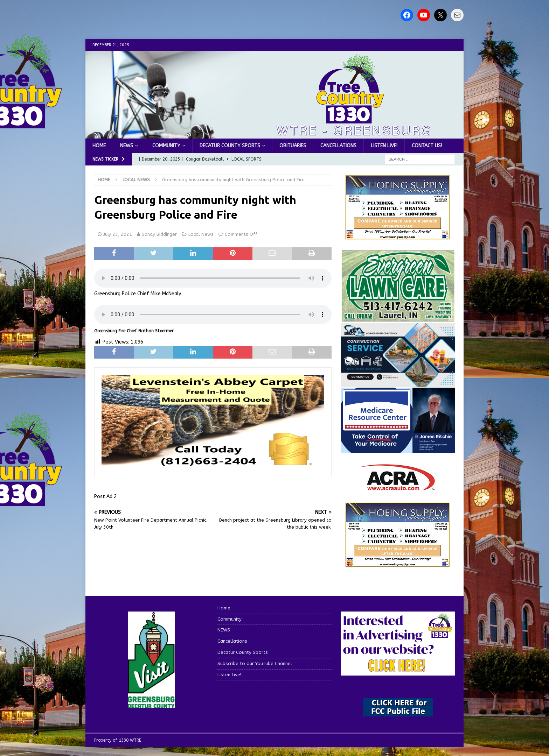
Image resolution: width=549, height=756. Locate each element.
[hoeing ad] (398, 236)
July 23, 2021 (118, 234)
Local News (201, 234)
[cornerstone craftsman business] (398, 383)
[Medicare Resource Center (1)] (398, 448)
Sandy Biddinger (159, 234)
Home (99, 146)
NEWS (127, 146)
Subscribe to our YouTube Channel (255, 663)
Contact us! (427, 146)
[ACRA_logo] (398, 487)
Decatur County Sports (230, 146)
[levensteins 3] (213, 466)
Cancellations (338, 146)
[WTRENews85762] (398, 563)
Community (166, 146)
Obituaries (293, 146)
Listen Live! (384, 146)
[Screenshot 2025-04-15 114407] (398, 318)
